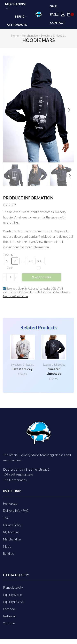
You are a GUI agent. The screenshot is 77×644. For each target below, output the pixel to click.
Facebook (10, 609)
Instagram (10, 616)
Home (15, 35)
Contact (57, 23)
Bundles (8, 553)
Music (21, 16)
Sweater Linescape (54, 371)
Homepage (10, 503)
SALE (53, 6)
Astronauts (17, 25)
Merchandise (16, 6)
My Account (11, 532)
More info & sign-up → (16, 296)
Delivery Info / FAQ (16, 510)
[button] (8, 110)
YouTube (9, 623)
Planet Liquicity (13, 587)
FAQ (53, 14)
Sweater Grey (22, 369)
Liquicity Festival (14, 602)
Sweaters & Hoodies (53, 35)
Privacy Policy (12, 525)
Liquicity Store (12, 595)
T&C (6, 518)
